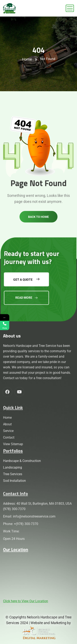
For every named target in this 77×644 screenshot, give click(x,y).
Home (27, 59)
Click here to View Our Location (26, 601)
